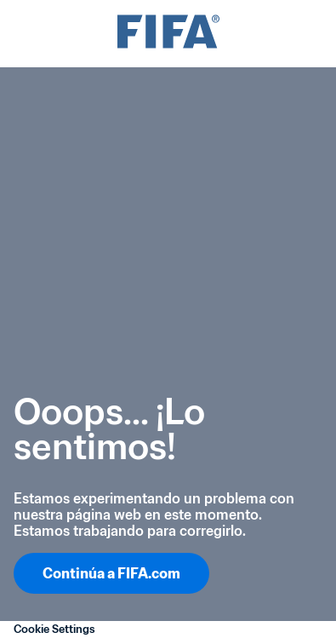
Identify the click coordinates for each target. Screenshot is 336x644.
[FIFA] (168, 34)
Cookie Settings (54, 629)
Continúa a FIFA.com (111, 573)
